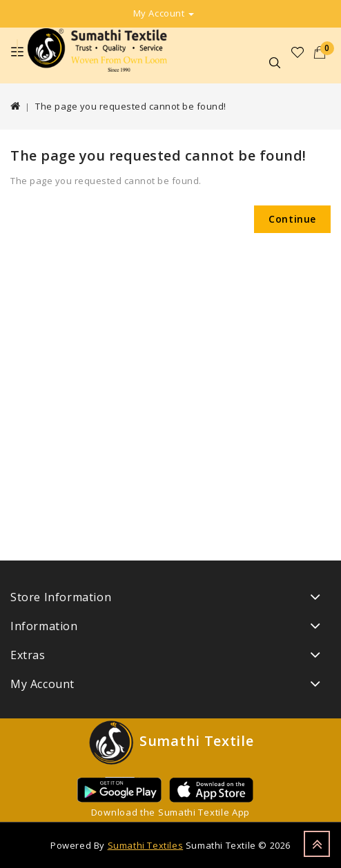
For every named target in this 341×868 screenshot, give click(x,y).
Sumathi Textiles (146, 845)
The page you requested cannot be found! (131, 106)
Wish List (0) (298, 52)
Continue (292, 219)
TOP (317, 844)
